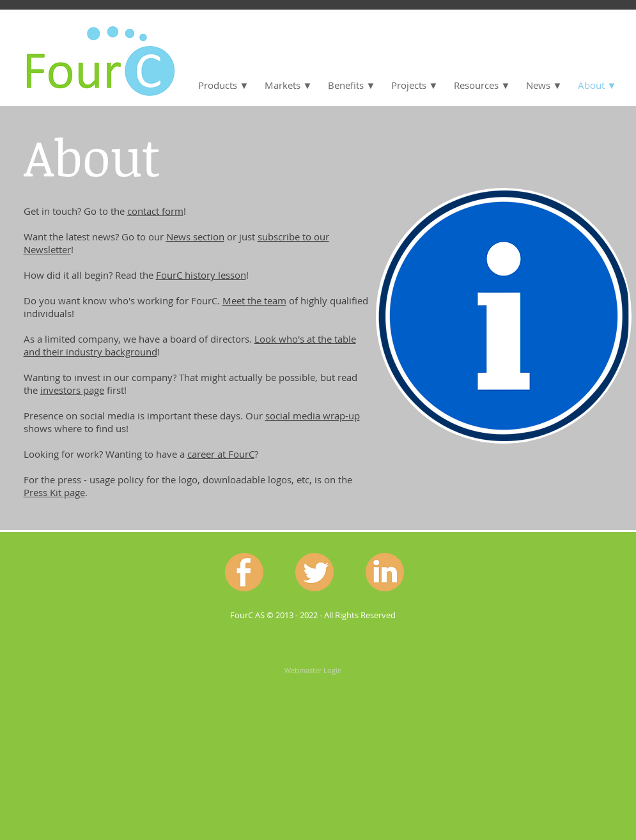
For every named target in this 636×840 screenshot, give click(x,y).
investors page (72, 390)
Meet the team (254, 300)
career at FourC (221, 454)
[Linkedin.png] (385, 572)
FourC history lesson (201, 275)
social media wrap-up (313, 416)
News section (195, 237)
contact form (155, 211)
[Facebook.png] (244, 572)
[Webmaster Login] (314, 670)
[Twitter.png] (314, 572)
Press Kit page (54, 492)
